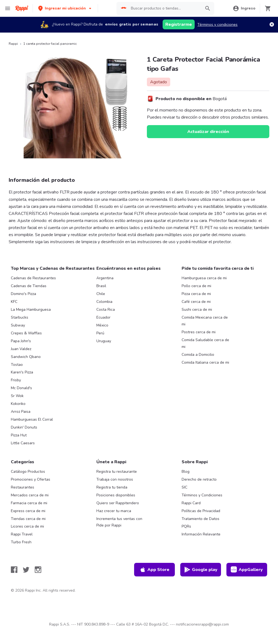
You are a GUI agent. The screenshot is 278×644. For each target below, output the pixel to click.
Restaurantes (23, 487)
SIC (184, 487)
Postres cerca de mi (199, 332)
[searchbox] (164, 8)
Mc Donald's (21, 388)
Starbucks (20, 317)
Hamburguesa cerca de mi (204, 278)
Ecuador (103, 317)
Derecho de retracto (199, 479)
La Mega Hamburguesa (31, 310)
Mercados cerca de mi (30, 495)
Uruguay (104, 341)
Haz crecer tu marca (114, 511)
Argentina (105, 278)
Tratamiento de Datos (200, 519)
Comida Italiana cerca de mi (205, 362)
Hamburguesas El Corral (32, 419)
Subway (18, 325)
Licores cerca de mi (27, 526)
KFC (14, 302)
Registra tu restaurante (117, 472)
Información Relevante (201, 534)
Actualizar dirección (208, 132)
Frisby (16, 380)
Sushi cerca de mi (197, 310)
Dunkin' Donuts (24, 427)
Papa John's (21, 341)
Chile (101, 294)
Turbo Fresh (21, 542)
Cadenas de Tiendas (29, 286)
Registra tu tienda (112, 487)
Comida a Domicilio (198, 355)
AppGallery (247, 570)
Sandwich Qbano (26, 357)
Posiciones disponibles (116, 495)
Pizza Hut (19, 435)
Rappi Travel (22, 534)
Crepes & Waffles (26, 333)
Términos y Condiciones (202, 495)
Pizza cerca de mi (196, 294)
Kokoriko (18, 404)
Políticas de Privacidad (201, 511)
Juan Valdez (21, 349)
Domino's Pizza (23, 294)
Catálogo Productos (28, 472)
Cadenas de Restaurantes (33, 278)
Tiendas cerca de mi (28, 519)
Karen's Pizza (22, 372)
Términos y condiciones (217, 25)
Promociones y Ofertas (31, 479)
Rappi (13, 44)
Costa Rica (106, 310)
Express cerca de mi (28, 511)
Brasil (101, 286)
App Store (154, 570)
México (102, 325)
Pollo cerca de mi (196, 286)
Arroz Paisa (21, 412)
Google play (201, 570)
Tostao (17, 365)
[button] (65, 8)
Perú (100, 333)
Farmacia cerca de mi (29, 503)
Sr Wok (17, 396)
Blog (186, 472)
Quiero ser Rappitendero (118, 503)
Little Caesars (23, 443)
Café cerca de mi (196, 302)
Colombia (104, 302)
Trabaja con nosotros (115, 479)
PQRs (186, 526)
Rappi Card (191, 503)
